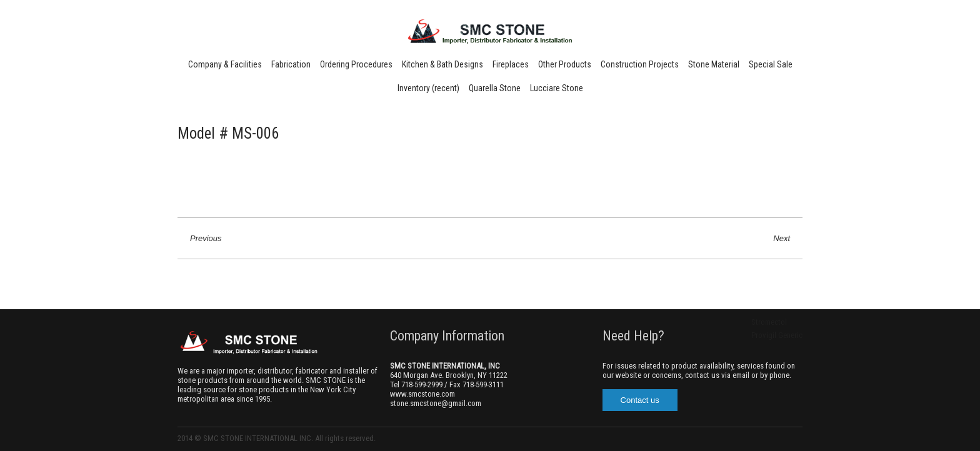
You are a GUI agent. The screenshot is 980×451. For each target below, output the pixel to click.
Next (782, 238)
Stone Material (714, 64)
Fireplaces (511, 64)
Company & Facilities (225, 64)
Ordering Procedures (356, 64)
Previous (206, 238)
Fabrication (291, 64)
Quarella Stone (495, 88)
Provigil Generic (777, 335)
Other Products (565, 64)
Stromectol (769, 322)
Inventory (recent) (428, 88)
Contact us (640, 400)
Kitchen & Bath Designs (442, 64)
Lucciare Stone (557, 88)
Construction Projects (640, 64)
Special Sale (771, 64)
